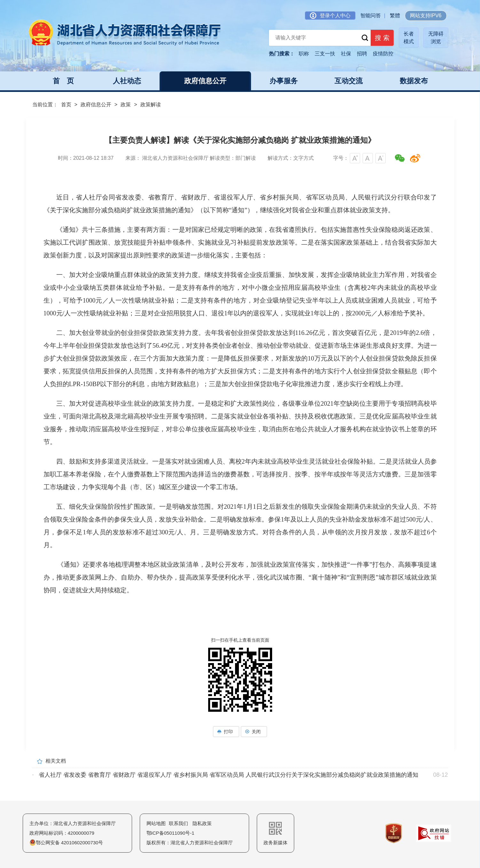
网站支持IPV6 (426, 16)
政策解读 (151, 105)
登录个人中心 (330, 16)
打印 (226, 732)
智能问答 (371, 16)
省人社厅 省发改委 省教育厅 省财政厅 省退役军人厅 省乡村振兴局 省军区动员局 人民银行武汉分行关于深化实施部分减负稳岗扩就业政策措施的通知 (228, 775)
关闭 (254, 732)
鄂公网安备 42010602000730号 (66, 843)
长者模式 (409, 38)
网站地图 (156, 823)
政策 (126, 105)
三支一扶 (325, 54)
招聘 (362, 54)
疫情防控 (383, 54)
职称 (304, 54)
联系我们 (178, 823)
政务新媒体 (275, 834)
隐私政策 (202, 823)
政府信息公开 (96, 105)
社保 (346, 54)
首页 (66, 105)
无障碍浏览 (436, 38)
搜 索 (380, 39)
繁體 (395, 16)
